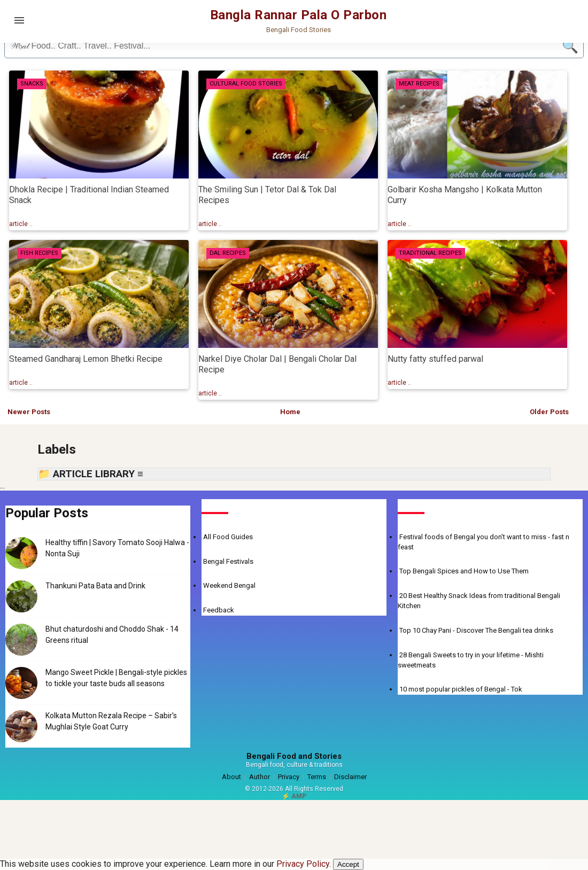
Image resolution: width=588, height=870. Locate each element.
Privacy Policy (303, 864)
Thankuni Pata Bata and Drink (95, 586)
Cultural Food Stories (246, 84)
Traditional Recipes (430, 253)
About (231, 777)
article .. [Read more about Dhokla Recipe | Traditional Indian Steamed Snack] (21, 224)
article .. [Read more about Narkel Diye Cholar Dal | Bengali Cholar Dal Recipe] (210, 393)
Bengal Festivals (228, 561)
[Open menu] (19, 20)
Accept (348, 864)
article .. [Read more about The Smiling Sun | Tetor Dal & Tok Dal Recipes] (210, 224)
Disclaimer (350, 777)
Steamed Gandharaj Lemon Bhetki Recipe (86, 359)
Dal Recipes (228, 253)
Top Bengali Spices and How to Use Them (464, 571)
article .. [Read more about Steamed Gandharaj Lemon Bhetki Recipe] (21, 383)
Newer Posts (29, 412)
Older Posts (549, 412)
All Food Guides (228, 537)
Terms (317, 777)
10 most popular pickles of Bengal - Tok (461, 689)
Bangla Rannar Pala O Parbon (299, 15)
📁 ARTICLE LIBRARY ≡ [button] (91, 474)
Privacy (289, 777)
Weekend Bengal (229, 585)
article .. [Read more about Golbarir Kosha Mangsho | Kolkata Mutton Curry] (399, 224)
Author (260, 777)
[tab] (32, 84)
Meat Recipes (419, 84)
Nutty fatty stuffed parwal (435, 359)
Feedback (219, 610)
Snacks (32, 84)
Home (290, 412)
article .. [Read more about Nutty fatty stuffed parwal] (399, 383)
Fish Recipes (39, 253)
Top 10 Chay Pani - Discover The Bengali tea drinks (476, 630)
